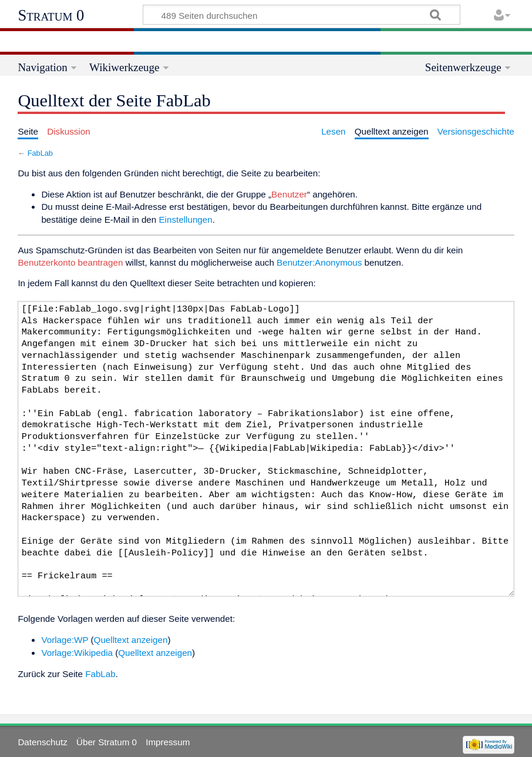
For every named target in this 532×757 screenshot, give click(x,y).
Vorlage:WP (65, 640)
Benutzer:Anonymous (319, 262)
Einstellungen (185, 220)
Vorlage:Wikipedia (77, 653)
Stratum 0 (51, 15)
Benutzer (289, 194)
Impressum (168, 742)
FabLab (40, 153)
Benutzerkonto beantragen (70, 262)
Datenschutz (42, 742)
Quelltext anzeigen (131, 640)
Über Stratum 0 (107, 742)
